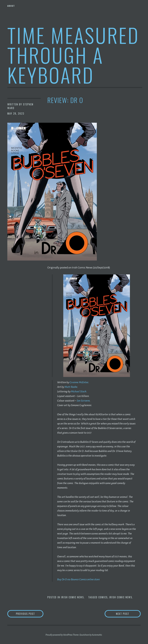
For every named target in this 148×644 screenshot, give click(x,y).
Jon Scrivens (83, 401)
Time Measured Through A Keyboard (73, 55)
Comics (103, 597)
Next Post (128, 614)
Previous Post (30, 614)
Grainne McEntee (79, 382)
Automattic (97, 635)
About (11, 6)
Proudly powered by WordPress (59, 635)
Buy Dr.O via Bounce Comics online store (78, 579)
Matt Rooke (71, 387)
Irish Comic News (72, 597)
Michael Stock (79, 391)
